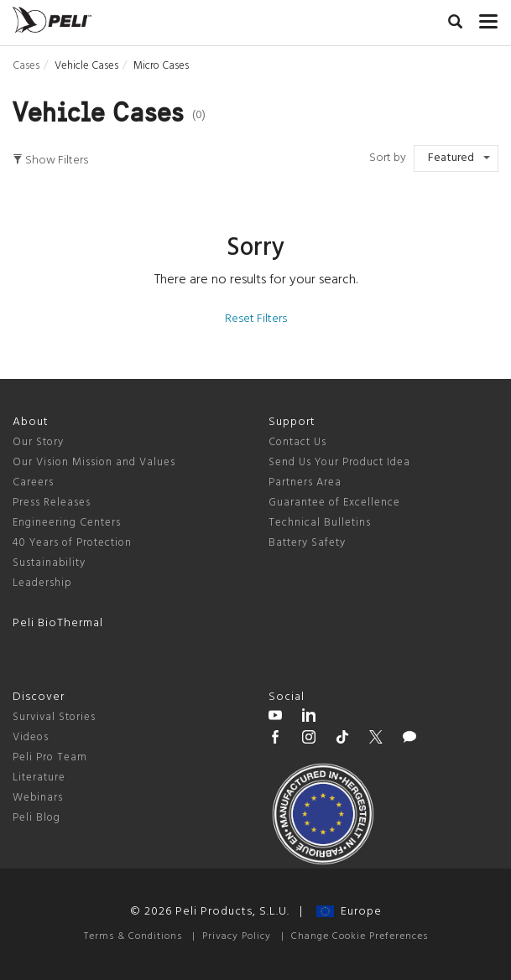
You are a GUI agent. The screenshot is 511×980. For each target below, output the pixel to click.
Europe (349, 912)
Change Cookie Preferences (360, 936)
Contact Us (297, 442)
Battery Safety (307, 543)
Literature (39, 778)
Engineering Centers (67, 523)
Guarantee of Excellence (334, 503)
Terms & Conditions (133, 936)
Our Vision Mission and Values (94, 462)
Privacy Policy (237, 936)
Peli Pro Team (50, 757)
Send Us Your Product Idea (339, 462)
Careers (33, 482)
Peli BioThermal (58, 623)
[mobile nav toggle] (489, 18)
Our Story (38, 442)
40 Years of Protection (72, 543)
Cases (26, 66)
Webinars (38, 798)
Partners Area (305, 482)
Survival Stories (54, 717)
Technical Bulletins (320, 523)
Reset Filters (256, 319)
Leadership (42, 583)
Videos (31, 737)
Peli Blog (36, 818)
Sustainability (49, 563)
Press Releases (52, 503)
